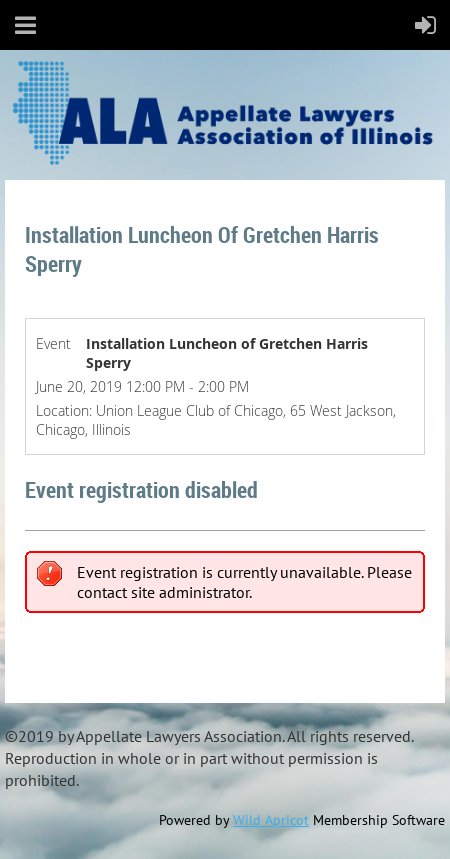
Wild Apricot (271, 820)
